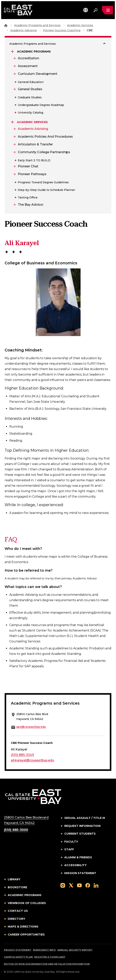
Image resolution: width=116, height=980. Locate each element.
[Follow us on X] (71, 885)
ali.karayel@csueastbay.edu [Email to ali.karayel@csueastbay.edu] (32, 760)
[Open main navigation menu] (107, 10)
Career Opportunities (26, 935)
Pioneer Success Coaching (62, 30)
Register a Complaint (50, 957)
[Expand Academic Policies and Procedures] (14, 137)
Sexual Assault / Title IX (85, 818)
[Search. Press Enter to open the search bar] (95, 10)
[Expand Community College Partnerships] (14, 152)
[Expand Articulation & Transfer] (14, 144)
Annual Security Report (75, 950)
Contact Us (18, 911)
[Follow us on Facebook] (88, 885)
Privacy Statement (18, 950)
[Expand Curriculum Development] (14, 74)
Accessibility (75, 865)
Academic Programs (25, 895)
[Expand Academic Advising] (14, 129)
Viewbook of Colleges (27, 903)
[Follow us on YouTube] (79, 885)
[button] (86, 10)
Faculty (71, 842)
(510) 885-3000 (16, 830)
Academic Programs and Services (37, 25)
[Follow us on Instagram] (63, 885)
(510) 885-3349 (22, 755)
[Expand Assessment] (14, 66)
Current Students (80, 834)
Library (14, 879)
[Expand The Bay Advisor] (14, 205)
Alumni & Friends (78, 857)
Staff (69, 849)
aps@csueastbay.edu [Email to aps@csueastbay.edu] (31, 727)
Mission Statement (80, 873)
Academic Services (80, 25)
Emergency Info (44, 950)
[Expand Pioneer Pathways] (14, 174)
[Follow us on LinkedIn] (96, 885)
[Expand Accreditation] (14, 58)
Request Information (82, 826)
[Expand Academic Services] (13, 122)
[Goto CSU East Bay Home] (6, 25)
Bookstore (17, 887)
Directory (16, 919)
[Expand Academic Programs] (13, 52)
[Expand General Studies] (14, 89)
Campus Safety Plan (18, 957)
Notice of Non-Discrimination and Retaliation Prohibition (47, 964)
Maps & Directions (23, 927)
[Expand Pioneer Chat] (14, 166)
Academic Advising (23, 30)
